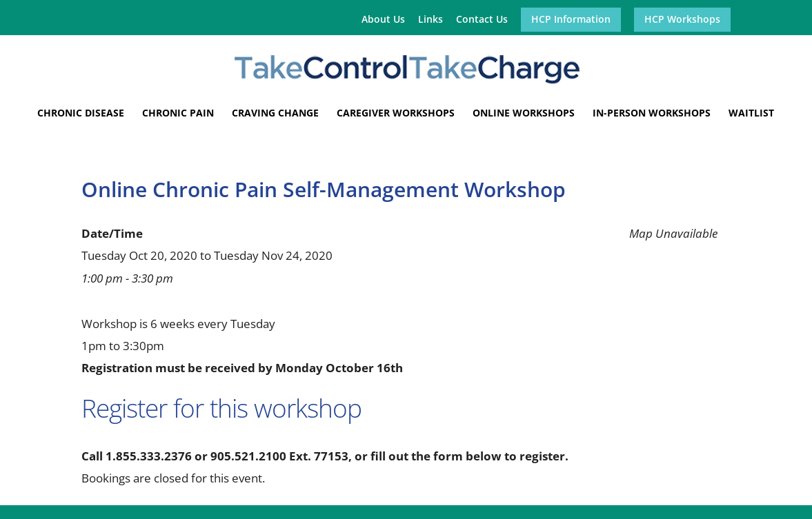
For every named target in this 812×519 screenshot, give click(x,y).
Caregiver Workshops (396, 114)
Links (430, 20)
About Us (383, 20)
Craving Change (275, 114)
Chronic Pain (178, 114)
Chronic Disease (81, 114)
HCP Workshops (682, 20)
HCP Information (571, 20)
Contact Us (482, 20)
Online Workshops (524, 114)
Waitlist (751, 114)
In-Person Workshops (652, 114)
